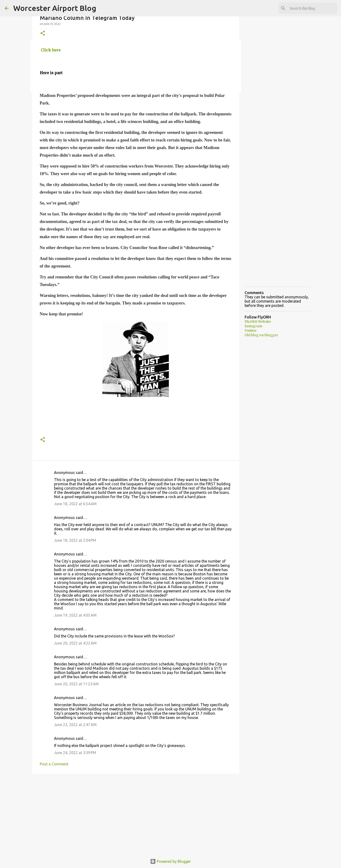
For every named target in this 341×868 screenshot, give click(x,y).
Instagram (253, 326)
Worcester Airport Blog (55, 8)
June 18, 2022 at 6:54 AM (75, 504)
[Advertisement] (136, 814)
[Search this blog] (312, 8)
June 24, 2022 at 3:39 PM (75, 753)
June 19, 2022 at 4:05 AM (75, 615)
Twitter (251, 331)
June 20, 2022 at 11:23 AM (76, 684)
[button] (43, 34)
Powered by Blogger (170, 861)
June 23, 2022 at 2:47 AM (75, 725)
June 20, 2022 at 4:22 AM (75, 643)
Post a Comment (54, 764)
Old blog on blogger (261, 335)
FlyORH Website (258, 322)
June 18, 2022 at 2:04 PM (75, 540)
